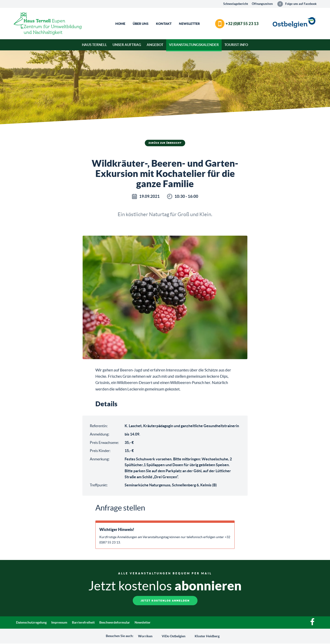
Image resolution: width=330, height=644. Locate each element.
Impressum (59, 623)
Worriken (145, 636)
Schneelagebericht (236, 4)
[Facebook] (312, 624)
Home (120, 24)
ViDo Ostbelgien (174, 636)
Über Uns (141, 24)
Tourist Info (236, 45)
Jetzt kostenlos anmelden (165, 601)
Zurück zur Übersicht (165, 143)
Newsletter (189, 24)
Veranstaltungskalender (194, 45)
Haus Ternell (94, 45)
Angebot (155, 45)
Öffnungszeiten (262, 4)
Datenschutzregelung (31, 623)
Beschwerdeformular (115, 623)
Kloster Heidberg (207, 636)
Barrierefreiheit (83, 623)
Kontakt (164, 24)
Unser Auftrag (127, 45)
